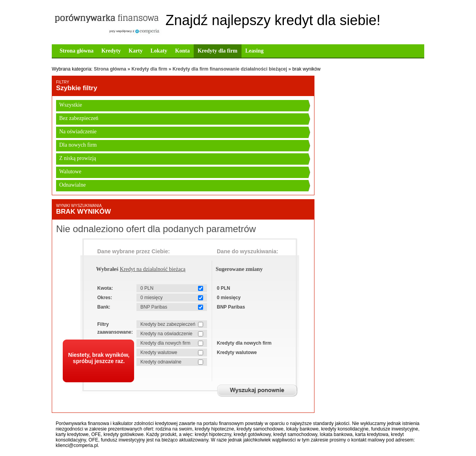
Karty (136, 51)
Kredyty (111, 51)
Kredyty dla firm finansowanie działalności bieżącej (230, 69)
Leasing (255, 51)
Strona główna (76, 51)
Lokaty (159, 51)
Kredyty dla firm (218, 51)
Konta (183, 51)
